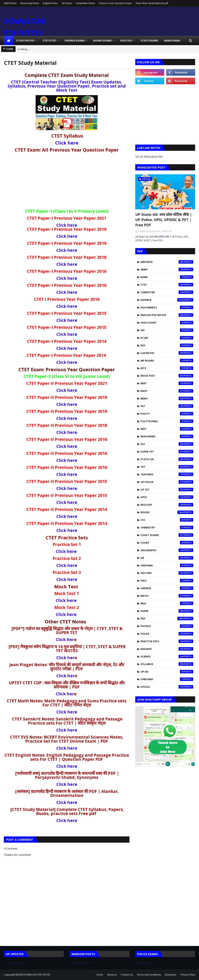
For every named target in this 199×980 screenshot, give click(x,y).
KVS (167, 345)
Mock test (167, 376)
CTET (167, 285)
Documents (167, 307)
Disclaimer (171, 975)
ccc (167, 520)
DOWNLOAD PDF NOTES (37, 975)
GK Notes (67, 3)
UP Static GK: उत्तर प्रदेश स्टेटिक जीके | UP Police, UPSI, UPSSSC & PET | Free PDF (164, 220)
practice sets (167, 641)
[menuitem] (9, 40)
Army (167, 269)
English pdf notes (167, 315)
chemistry (167, 527)
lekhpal (167, 588)
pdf (167, 619)
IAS (167, 330)
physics (167, 626)
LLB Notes (167, 353)
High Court (167, 323)
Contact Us (127, 975)
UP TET (167, 490)
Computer (167, 292)
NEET (167, 383)
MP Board (167, 361)
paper (167, 611)
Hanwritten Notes (85, 3)
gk (167, 558)
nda (167, 603)
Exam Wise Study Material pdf (152, 3)
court (167, 543)
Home (100, 975)
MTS (167, 368)
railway (167, 649)
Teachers (167, 474)
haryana (167, 565)
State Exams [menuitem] (149, 40)
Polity (167, 414)
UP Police (167, 482)
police (167, 634)
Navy (167, 391)
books (167, 512)
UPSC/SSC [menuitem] (126, 40)
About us (112, 975)
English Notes (50, 3)
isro (167, 581)
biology (167, 505)
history (167, 573)
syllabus (167, 664)
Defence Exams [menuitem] (75, 40)
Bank (167, 277)
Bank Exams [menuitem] (172, 40)
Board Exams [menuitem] (103, 40)
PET (167, 406)
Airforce (167, 262)
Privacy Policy (188, 975)
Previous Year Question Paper (115, 3)
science (167, 656)
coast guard (167, 535)
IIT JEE (167, 338)
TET (167, 467)
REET (167, 429)
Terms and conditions (149, 975)
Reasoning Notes (30, 3)
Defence (167, 300)
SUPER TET (167, 452)
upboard (167, 679)
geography (167, 550)
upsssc (167, 687)
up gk (167, 672)
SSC (167, 444)
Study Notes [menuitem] (25, 40)
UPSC (167, 497)
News (167, 398)
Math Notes (10, 3)
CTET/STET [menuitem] (49, 40)
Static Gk (167, 459)
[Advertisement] (67, 182)
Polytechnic (167, 421)
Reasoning (167, 436)
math (167, 596)
